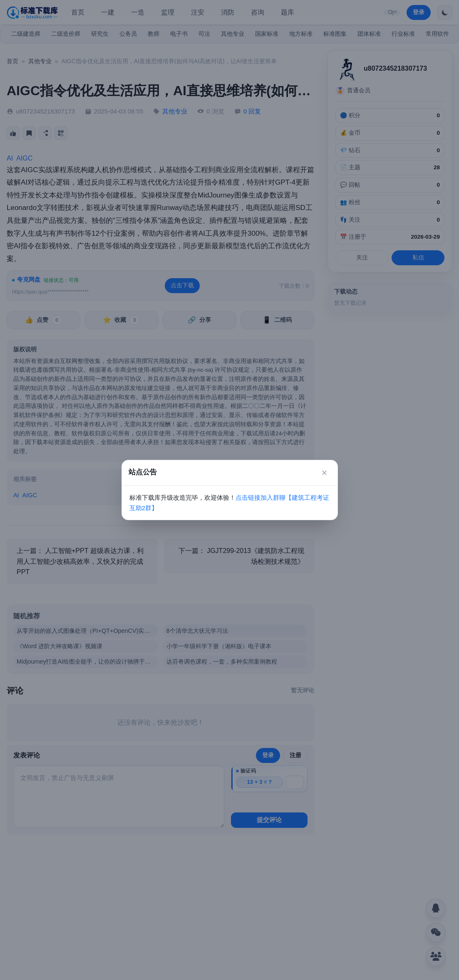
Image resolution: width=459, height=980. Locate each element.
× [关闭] (324, 473)
